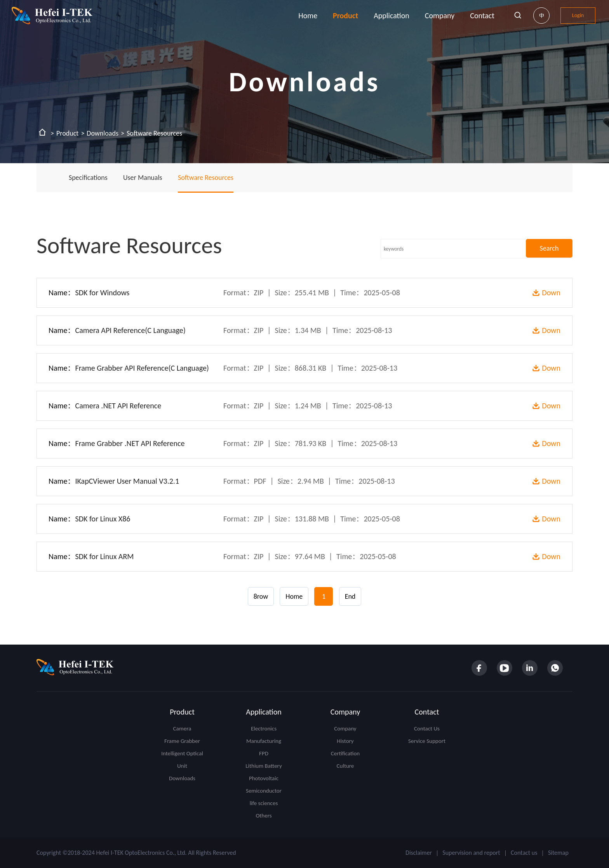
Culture (345, 766)
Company (440, 16)
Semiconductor (264, 791)
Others (264, 816)
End (350, 596)
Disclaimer (419, 853)
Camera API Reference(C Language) (130, 330)
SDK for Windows (103, 293)
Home (308, 16)
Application (391, 16)
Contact (482, 16)
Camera (182, 729)
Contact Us (427, 729)
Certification (345, 753)
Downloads (103, 133)
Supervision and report (471, 853)
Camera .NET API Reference (118, 406)
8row (261, 596)
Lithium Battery (264, 766)
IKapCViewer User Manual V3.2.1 (127, 481)
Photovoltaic (264, 778)
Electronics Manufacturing (264, 735)
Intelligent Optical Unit (182, 760)
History (345, 741)
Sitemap (558, 853)
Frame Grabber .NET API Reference (130, 443)
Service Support (427, 741)
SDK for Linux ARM (105, 556)
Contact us (524, 853)
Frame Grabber (182, 741)
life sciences (264, 803)
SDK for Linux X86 (103, 519)
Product (345, 16)
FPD (264, 753)
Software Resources (154, 133)
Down (551, 293)
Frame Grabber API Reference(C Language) (142, 368)
